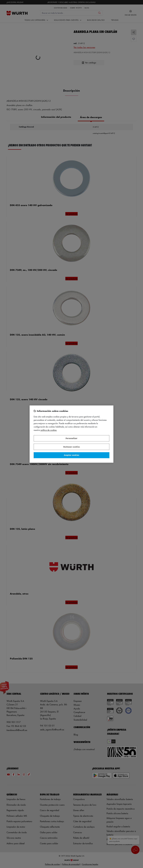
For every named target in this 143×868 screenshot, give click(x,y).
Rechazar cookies (72, 447)
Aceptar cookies (71, 455)
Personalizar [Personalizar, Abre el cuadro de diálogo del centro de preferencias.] (71, 438)
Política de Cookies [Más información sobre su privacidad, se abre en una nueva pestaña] (49, 430)
